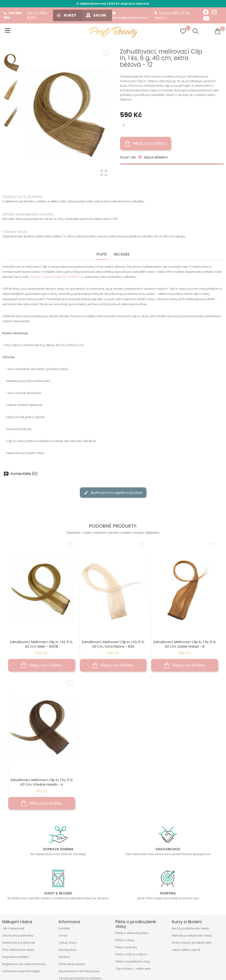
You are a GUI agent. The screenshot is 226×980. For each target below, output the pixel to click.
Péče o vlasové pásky (132, 933)
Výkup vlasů (68, 943)
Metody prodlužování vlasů (192, 935)
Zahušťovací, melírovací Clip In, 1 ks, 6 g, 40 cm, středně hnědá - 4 (42, 782)
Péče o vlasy (125, 940)
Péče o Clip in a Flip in (131, 954)
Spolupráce (68, 950)
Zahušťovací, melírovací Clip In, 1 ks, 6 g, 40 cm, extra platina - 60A (113, 644)
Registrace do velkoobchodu (24, 964)
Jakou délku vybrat (186, 950)
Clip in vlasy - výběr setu (133, 969)
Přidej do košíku (145, 144)
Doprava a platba (15, 957)
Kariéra (64, 957)
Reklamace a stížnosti (19, 943)
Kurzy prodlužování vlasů (190, 928)
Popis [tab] (102, 254)
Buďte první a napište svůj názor (113, 493)
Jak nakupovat (13, 928)
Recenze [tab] (122, 254)
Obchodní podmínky (18, 935)
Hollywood (49, 277)
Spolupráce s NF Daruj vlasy (79, 971)
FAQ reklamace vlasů (18, 950)
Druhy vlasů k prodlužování (192, 943)
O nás (63, 935)
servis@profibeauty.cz (130, 16)
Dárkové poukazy (72, 964)
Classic (35, 277)
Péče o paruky (126, 947)
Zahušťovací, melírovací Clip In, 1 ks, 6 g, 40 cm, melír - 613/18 (41, 644)
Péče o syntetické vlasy (133, 961)
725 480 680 (13, 15)
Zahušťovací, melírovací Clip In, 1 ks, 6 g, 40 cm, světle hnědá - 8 (185, 644)
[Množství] (124, 125)
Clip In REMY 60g (73, 277)
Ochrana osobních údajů (21, 971)
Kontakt (64, 928)
